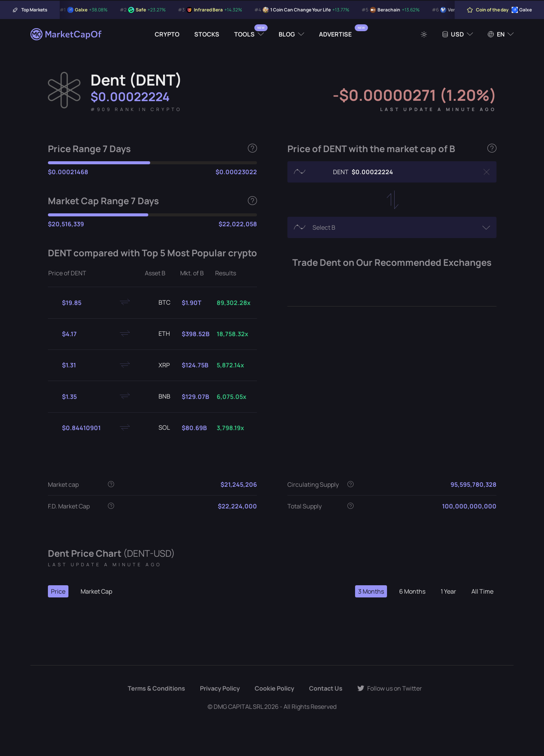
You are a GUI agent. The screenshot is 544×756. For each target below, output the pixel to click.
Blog (287, 34)
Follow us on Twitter (390, 688)
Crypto (167, 34)
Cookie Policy (274, 688)
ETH (158, 334)
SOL (158, 428)
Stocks (207, 34)
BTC (158, 303)
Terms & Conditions (156, 688)
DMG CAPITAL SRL (238, 707)
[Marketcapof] (67, 34)
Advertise (335, 34)
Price (58, 591)
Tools (244, 34)
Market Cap (96, 591)
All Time (482, 591)
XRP (158, 365)
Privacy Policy (220, 688)
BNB (158, 397)
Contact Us (326, 688)
